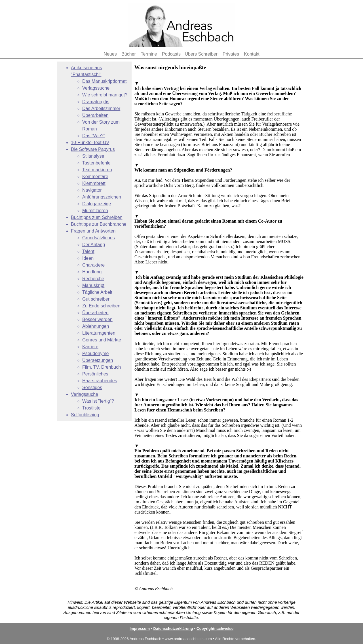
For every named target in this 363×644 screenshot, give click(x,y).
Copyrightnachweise (215, 629)
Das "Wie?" (94, 136)
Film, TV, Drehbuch (102, 367)
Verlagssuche (96, 88)
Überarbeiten (95, 115)
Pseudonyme (95, 353)
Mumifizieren (95, 211)
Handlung (92, 272)
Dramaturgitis (96, 102)
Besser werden (97, 319)
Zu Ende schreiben (101, 306)
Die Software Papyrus (93, 149)
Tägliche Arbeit (97, 292)
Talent (88, 251)
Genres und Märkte (102, 340)
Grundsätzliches (99, 238)
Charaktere (93, 265)
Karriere (90, 347)
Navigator (92, 190)
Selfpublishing (85, 415)
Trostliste (91, 408)
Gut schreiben (96, 299)
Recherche (93, 279)
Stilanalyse (93, 156)
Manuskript (93, 285)
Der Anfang (94, 245)
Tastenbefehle (96, 163)
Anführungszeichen (102, 197)
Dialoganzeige (97, 204)
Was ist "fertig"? (98, 401)
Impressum (140, 629)
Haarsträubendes (100, 381)
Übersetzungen (98, 360)
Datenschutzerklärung (173, 629)
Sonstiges (92, 388)
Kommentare (95, 177)
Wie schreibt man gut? (105, 95)
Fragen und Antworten (93, 231)
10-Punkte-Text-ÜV (90, 142)
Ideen (88, 258)
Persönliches (95, 374)
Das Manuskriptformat (105, 81)
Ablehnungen (96, 326)
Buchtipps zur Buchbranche (99, 224)
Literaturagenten (99, 333)
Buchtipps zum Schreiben (97, 217)
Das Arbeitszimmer (101, 108)
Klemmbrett (94, 183)
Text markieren (97, 170)
